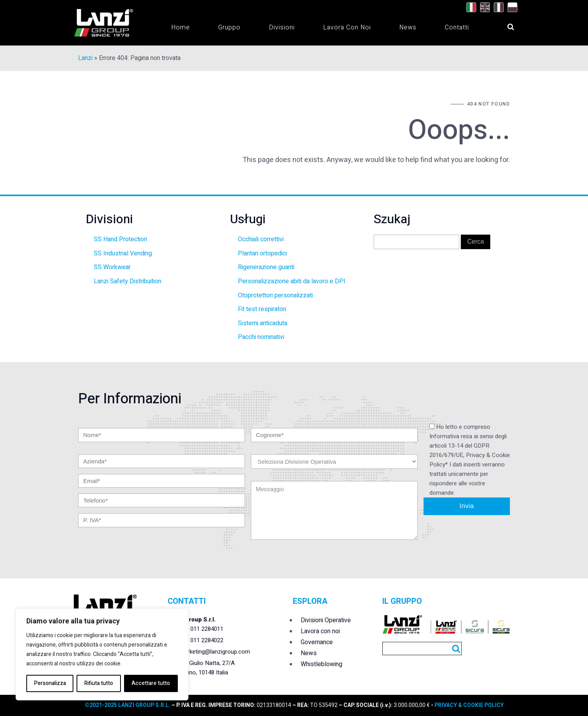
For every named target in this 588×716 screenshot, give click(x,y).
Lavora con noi (347, 27)
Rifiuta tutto (99, 683)
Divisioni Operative (326, 620)
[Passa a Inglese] (483, 7)
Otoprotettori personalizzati (275, 295)
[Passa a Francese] (497, 7)
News (408, 27)
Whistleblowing (321, 664)
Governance (317, 642)
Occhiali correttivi (261, 239)
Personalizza (50, 683)
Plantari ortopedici (262, 253)
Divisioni (282, 27)
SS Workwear (112, 267)
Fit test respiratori (262, 309)
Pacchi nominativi (261, 337)
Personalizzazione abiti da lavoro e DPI (292, 281)
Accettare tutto (151, 683)
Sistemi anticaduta (263, 323)
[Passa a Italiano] (469, 7)
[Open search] (503, 25)
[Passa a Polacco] (510, 7)
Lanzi (85, 58)
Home (181, 27)
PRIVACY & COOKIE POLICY (468, 705)
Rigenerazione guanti (266, 267)
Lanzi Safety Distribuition (128, 281)
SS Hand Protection (121, 239)
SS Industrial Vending (123, 253)
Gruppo (229, 27)
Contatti (457, 27)
